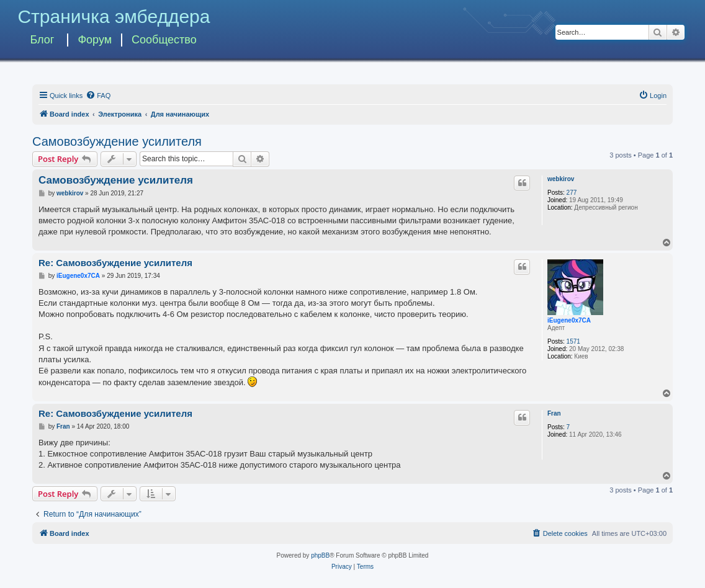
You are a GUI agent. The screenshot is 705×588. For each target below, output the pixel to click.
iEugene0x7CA (569, 320)
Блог (42, 40)
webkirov (561, 179)
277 (572, 193)
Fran (554, 413)
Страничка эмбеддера (114, 16)
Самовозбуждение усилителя (117, 141)
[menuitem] (98, 96)
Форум (95, 40)
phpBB (320, 555)
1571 (573, 341)
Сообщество (164, 40)
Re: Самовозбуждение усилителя (115, 263)
